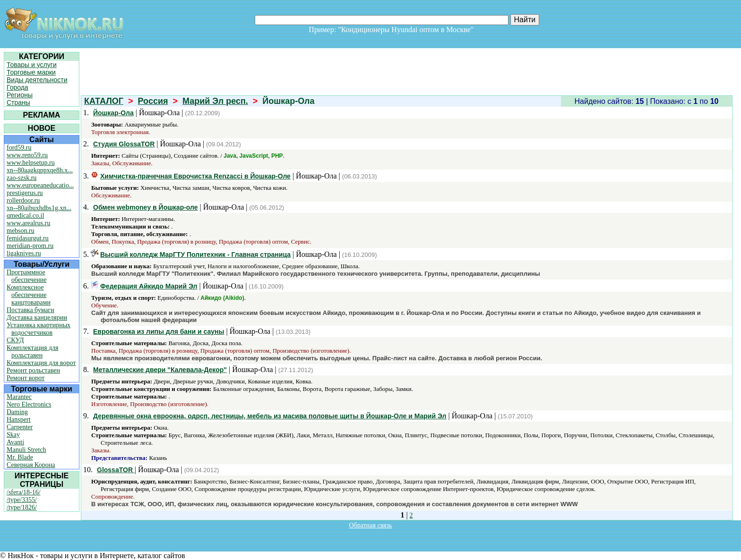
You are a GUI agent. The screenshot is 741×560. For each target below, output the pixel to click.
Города (17, 87)
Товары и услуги (32, 65)
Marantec (19, 397)
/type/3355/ (22, 500)
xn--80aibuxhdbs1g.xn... (39, 208)
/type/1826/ (22, 507)
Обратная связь (371, 525)
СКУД (15, 340)
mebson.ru (21, 231)
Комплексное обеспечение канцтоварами (29, 295)
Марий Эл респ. (215, 101)
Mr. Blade (20, 457)
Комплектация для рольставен (33, 352)
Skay (13, 435)
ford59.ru (19, 148)
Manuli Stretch (26, 450)
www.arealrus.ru (28, 223)
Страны (18, 102)
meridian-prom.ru (30, 246)
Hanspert (19, 420)
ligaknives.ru (24, 253)
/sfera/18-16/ (24, 492)
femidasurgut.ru (28, 238)
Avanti (15, 442)
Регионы (20, 95)
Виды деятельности (37, 80)
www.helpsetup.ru (31, 163)
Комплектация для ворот (41, 363)
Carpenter (20, 427)
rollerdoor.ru (23, 200)
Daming (17, 412)
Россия (153, 101)
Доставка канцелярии (37, 318)
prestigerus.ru (25, 193)
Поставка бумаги (30, 310)
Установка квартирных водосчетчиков (39, 329)
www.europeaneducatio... (40, 185)
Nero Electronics (29, 404)
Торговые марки (31, 72)
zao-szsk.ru (22, 178)
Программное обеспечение (27, 276)
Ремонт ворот (26, 378)
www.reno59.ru (27, 155)
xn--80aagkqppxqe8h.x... (40, 170)
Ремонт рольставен (33, 370)
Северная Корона (31, 465)
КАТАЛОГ (104, 101)
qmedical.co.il (25, 216)
